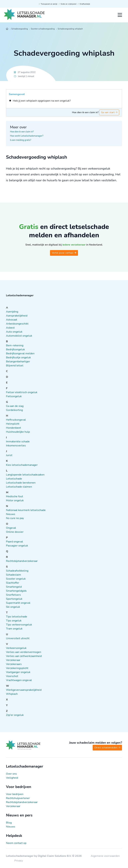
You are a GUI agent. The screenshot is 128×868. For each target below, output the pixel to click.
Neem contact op (16, 843)
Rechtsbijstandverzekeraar (22, 802)
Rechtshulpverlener (18, 798)
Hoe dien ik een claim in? (22, 132)
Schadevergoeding (20, 29)
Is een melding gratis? (21, 140)
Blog (9, 823)
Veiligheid (12, 778)
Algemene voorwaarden (105, 856)
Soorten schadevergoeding (43, 29)
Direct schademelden (107, 748)
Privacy (19, 861)
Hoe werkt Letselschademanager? (27, 136)
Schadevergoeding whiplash (70, 29)
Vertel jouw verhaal (64, 253)
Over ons (11, 774)
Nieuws (11, 827)
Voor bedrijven (15, 794)
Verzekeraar (13, 806)
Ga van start (109, 112)
